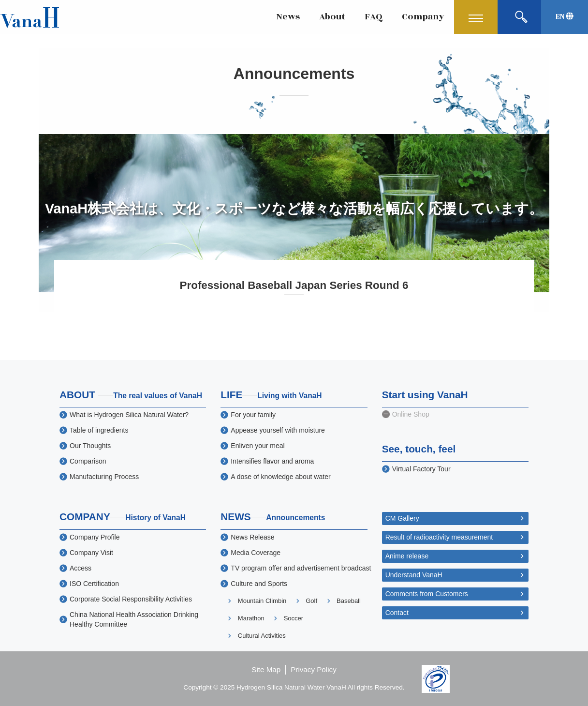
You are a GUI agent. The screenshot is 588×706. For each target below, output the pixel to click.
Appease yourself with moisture (278, 430)
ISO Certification (94, 584)
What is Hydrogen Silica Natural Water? (129, 415)
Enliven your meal (257, 446)
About (332, 17)
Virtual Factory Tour (421, 469)
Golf (311, 601)
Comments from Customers (427, 594)
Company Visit (91, 553)
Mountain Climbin (262, 601)
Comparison (88, 461)
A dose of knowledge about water (280, 477)
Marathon (251, 618)
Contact (397, 613)
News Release (252, 537)
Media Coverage (256, 553)
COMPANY (123, 517)
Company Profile (95, 537)
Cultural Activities (262, 636)
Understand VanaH (414, 575)
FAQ (374, 17)
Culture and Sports (259, 584)
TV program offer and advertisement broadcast (301, 568)
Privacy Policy (314, 669)
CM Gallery (402, 518)
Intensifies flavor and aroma (272, 461)
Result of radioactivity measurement (439, 537)
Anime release (407, 556)
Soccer (294, 618)
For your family (253, 415)
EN (565, 17)
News (288, 17)
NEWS (273, 517)
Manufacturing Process (104, 477)
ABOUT (131, 395)
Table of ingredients (99, 430)
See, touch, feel (419, 449)
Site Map (266, 669)
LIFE (271, 395)
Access (81, 568)
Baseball (349, 601)
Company (423, 17)
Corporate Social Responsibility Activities (131, 599)
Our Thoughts (90, 446)
